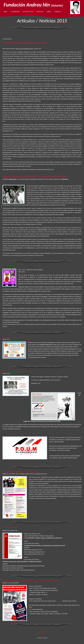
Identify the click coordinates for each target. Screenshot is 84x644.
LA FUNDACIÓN (15, 12)
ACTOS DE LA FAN (28, 12)
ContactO (58, 12)
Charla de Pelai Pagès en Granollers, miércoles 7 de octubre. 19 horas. (50, 377)
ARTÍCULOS (40, 12)
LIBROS (49, 12)
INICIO (6, 12)
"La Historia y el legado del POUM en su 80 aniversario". (46, 380)
